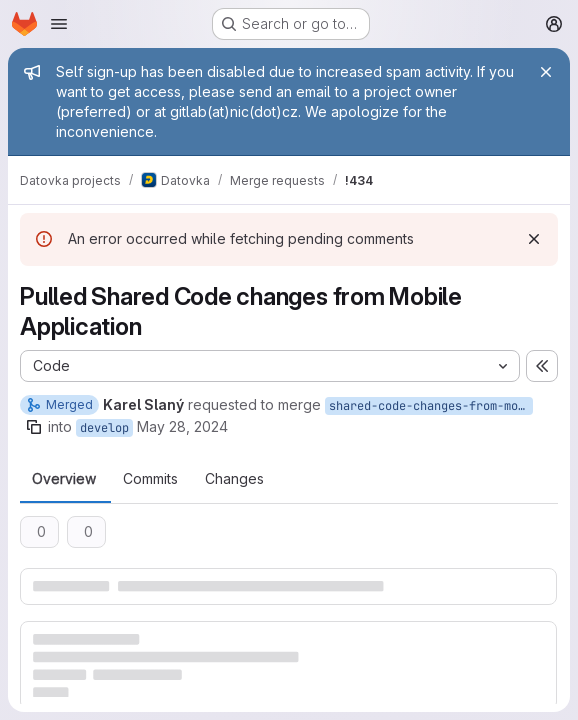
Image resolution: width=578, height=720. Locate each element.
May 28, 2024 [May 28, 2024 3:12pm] (182, 426)
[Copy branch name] (34, 427)
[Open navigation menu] (59, 24)
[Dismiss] (534, 239)
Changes (234, 479)
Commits (150, 479)
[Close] (546, 72)
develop (104, 428)
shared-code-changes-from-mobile (431, 406)
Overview (64, 479)
